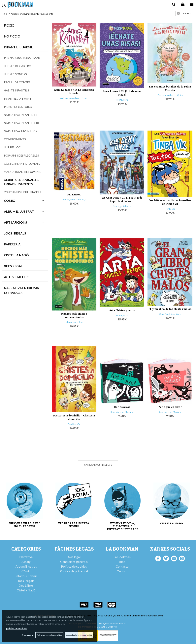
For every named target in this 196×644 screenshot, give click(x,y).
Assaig (26, 562)
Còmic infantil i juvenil (22, 164)
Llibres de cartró (18, 66)
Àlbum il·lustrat (26, 566)
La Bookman (122, 557)
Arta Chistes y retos (122, 310)
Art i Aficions (16, 222)
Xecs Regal (13, 266)
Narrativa (26, 557)
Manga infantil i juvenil (22, 172)
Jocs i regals (26, 581)
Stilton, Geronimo (74, 322)
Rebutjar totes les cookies (49, 635)
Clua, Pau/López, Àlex (170, 314)
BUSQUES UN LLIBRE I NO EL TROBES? (24, 525)
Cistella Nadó (16, 255)
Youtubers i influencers (23, 192)
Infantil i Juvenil (18, 47)
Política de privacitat (74, 571)
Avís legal (74, 557)
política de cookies (16, 628)
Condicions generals (74, 562)
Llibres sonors (15, 74)
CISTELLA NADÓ (171, 523)
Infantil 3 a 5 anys (18, 99)
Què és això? (122, 407)
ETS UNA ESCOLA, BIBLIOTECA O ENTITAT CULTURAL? (123, 526)
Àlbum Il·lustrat (19, 211)
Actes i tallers (17, 277)
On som (122, 571)
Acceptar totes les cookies (79, 635)
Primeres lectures (18, 107)
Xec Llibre (26, 585)
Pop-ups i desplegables (21, 155)
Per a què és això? (170, 407)
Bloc (122, 562)
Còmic (9, 200)
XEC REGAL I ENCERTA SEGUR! (74, 525)
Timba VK (170, 209)
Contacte (122, 566)
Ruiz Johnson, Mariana (122, 412)
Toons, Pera (122, 100)
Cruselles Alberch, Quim (170, 95)
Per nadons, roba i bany (22, 58)
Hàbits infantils (16, 90)
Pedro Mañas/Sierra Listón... (74, 98)
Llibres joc (12, 147)
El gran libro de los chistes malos (170, 309)
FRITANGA (74, 195)
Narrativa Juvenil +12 (21, 131)
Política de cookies (74, 566)
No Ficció (12, 36)
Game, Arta (122, 315)
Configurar (27, 635)
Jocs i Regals (15, 233)
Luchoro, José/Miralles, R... (74, 199)
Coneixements (15, 139)
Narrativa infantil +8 (21, 115)
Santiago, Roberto (122, 206)
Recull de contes (17, 82)
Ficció (9, 25)
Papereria (12, 244)
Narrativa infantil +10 (21, 123)
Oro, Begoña (74, 424)
